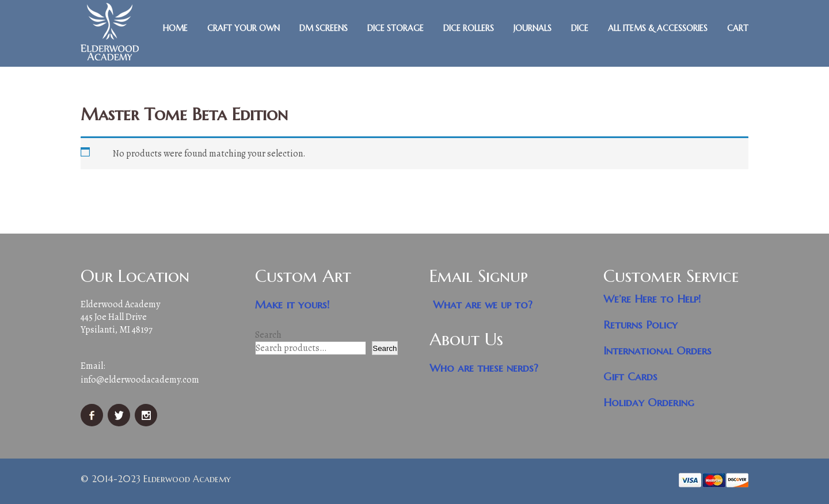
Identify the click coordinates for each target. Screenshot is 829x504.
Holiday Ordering (649, 402)
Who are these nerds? (484, 368)
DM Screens (324, 28)
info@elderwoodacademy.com (140, 380)
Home (175, 28)
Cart (738, 28)
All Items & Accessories (658, 28)
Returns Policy (640, 325)
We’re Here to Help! (652, 299)
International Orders (657, 351)
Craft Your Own (244, 28)
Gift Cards (630, 377)
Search (268, 335)
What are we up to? (483, 305)
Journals (533, 28)
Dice (580, 28)
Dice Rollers (469, 28)
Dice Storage (396, 28)
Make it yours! (292, 305)
